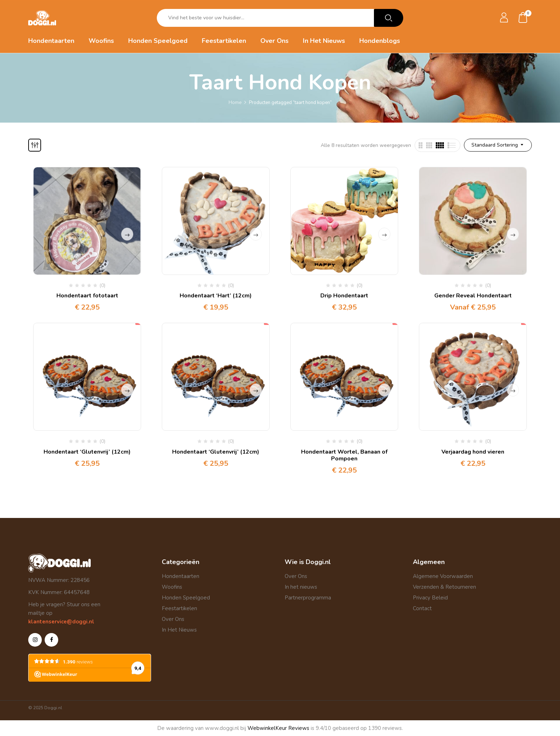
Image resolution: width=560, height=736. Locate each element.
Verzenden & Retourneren (444, 587)
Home (235, 103)
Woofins (172, 587)
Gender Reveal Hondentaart (473, 296)
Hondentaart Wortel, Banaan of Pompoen (344, 455)
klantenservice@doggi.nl (61, 622)
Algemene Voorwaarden (443, 576)
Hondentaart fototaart (87, 296)
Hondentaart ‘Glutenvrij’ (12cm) (87, 452)
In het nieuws (301, 587)
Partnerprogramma (308, 598)
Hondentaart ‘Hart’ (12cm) (216, 296)
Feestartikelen (179, 608)
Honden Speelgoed (186, 598)
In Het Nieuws (179, 630)
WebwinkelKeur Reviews (278, 728)
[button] (523, 18)
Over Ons (173, 619)
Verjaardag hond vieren (473, 452)
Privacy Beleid (430, 598)
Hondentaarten (181, 576)
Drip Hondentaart (344, 296)
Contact (422, 608)
